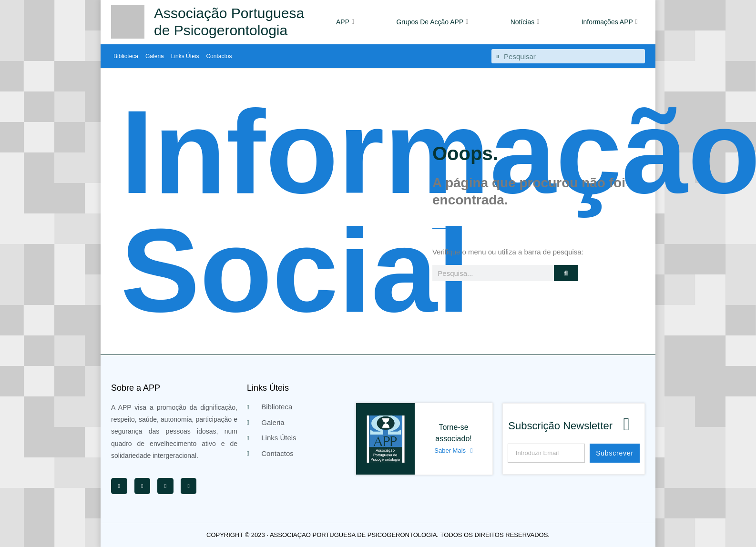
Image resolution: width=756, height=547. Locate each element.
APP (345, 22)
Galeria (155, 56)
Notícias (525, 22)
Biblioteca (126, 56)
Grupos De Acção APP (432, 22)
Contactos (219, 56)
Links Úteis (185, 56)
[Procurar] (566, 273)
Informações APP (610, 22)
